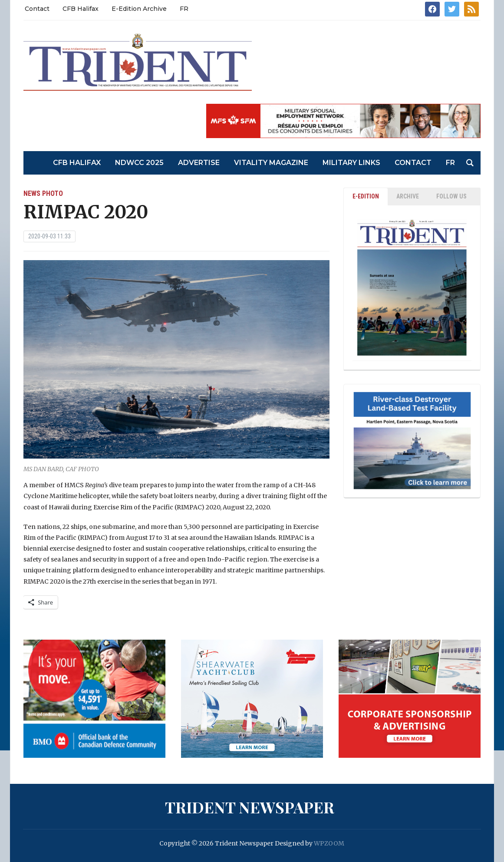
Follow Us (451, 196)
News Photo (43, 193)
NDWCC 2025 (139, 163)
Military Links (351, 163)
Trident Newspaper (250, 807)
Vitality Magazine (271, 163)
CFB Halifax (81, 9)
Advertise (199, 163)
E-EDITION (366, 196)
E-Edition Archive (139, 9)
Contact (37, 9)
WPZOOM (329, 843)
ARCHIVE (408, 196)
